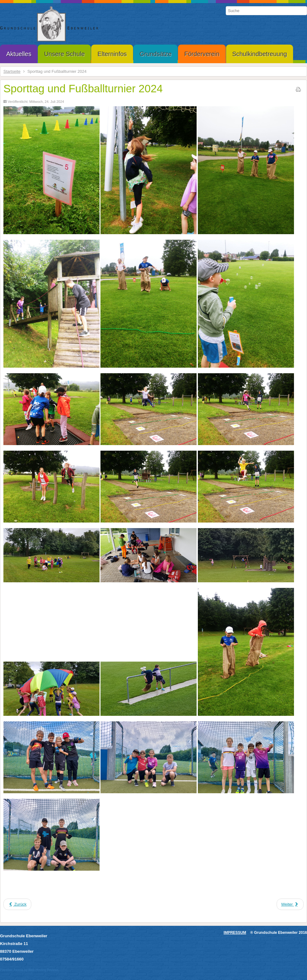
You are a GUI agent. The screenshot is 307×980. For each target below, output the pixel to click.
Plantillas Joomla (12, 970)
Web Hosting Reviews (43, 970)
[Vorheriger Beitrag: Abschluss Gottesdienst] (17, 904)
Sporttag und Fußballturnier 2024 (83, 88)
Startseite (12, 71)
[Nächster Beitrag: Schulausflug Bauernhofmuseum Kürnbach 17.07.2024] (290, 904)
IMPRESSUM (235, 933)
